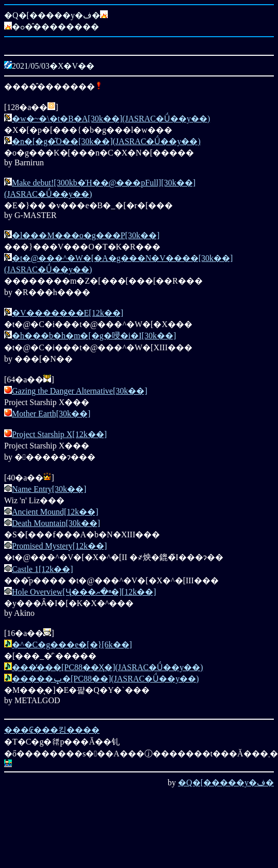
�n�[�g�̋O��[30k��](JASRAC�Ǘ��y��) (106, 141)
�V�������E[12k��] (68, 313)
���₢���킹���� (52, 730)
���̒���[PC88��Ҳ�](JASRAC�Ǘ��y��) (107, 667)
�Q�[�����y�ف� (226, 782)
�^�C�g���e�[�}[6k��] (72, 645)
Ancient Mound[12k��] (55, 512)
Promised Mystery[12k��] (59, 546)
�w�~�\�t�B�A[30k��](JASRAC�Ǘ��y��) (111, 119)
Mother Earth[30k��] (51, 414)
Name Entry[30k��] (49, 489)
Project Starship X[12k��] (59, 434)
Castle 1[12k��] (43, 569)
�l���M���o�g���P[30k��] (86, 235)
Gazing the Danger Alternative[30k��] (80, 391)
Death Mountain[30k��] (56, 523)
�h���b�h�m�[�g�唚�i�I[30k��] (94, 336)
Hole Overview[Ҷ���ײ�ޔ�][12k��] (84, 592)
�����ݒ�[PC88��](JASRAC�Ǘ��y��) (105, 679)
